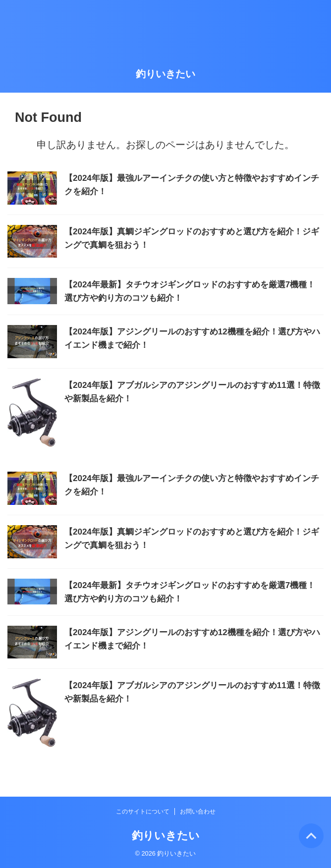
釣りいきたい (165, 74)
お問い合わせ (198, 812)
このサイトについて (143, 812)
